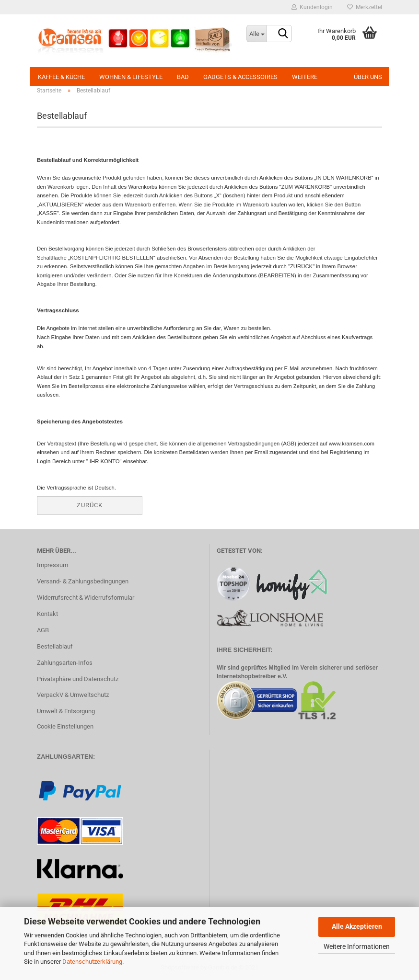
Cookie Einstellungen (65, 726)
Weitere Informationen (357, 946)
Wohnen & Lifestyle (131, 77)
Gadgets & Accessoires (240, 77)
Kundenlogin (312, 7)
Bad (183, 77)
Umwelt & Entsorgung (66, 711)
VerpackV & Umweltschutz (73, 695)
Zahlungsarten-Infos (65, 663)
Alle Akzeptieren (357, 926)
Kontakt (47, 614)
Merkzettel (365, 7)
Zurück (90, 505)
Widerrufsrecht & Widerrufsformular (86, 598)
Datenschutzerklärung (92, 962)
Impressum (52, 565)
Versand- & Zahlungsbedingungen (83, 581)
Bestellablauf (55, 646)
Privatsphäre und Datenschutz (78, 679)
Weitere (305, 77)
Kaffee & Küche (61, 77)
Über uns (368, 77)
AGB (43, 630)
